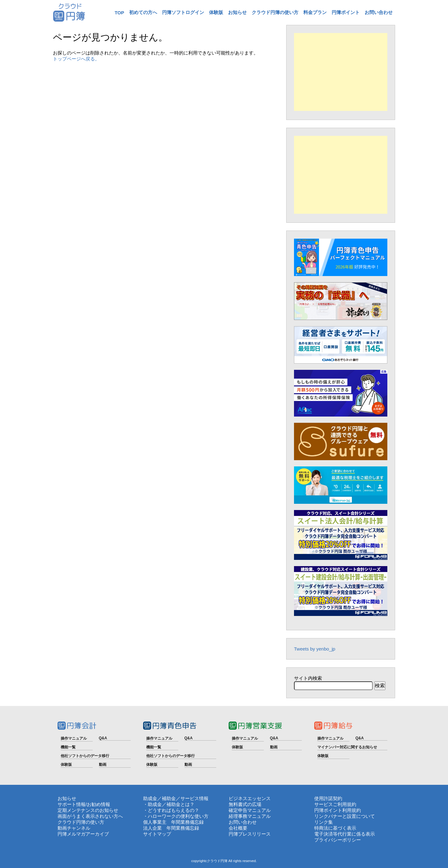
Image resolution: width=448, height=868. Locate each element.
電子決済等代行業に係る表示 (345, 834)
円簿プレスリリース (250, 834)
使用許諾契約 (328, 798)
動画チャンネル (74, 828)
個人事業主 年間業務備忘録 (173, 822)
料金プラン (315, 12)
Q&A (103, 738)
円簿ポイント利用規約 (338, 810)
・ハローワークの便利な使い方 (176, 816)
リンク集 (324, 822)
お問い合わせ (379, 12)
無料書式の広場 (245, 804)
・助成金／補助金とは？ (169, 804)
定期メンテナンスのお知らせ (88, 810)
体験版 (216, 12)
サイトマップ (157, 834)
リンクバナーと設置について (345, 816)
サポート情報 (72, 804)
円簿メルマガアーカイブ (83, 834)
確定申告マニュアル (250, 810)
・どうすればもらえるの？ (171, 810)
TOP (119, 13)
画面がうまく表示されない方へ (90, 816)
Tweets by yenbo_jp (315, 649)
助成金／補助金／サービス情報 (176, 798)
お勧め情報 (98, 804)
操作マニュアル (74, 738)
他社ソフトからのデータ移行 (85, 756)
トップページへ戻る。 (76, 59)
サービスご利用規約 (335, 804)
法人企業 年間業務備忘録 (171, 828)
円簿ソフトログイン (183, 12)
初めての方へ (143, 12)
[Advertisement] (341, 72)
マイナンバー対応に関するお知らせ (347, 747)
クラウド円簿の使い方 (275, 12)
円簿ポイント (346, 12)
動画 (103, 765)
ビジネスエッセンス (250, 798)
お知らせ (237, 12)
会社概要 (238, 828)
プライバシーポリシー (338, 840)
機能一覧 (68, 747)
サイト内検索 (308, 678)
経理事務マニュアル (250, 816)
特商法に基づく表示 (335, 828)
